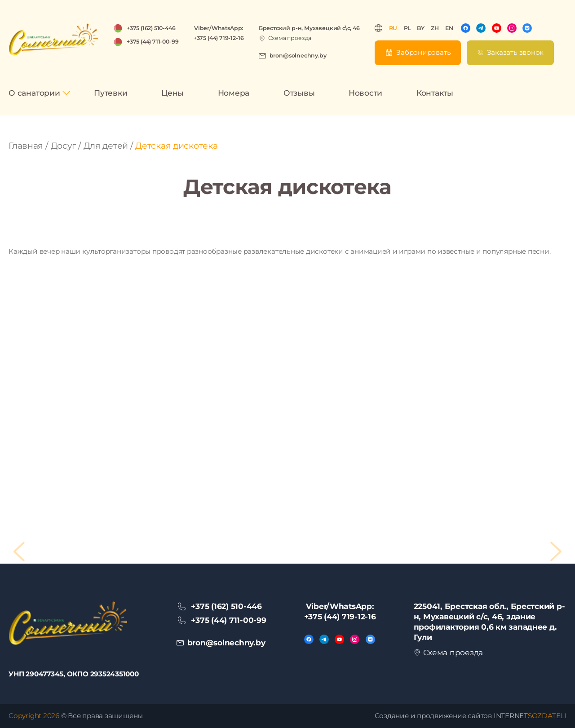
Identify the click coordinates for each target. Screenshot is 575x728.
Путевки (111, 93)
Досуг (64, 146)
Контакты (435, 93)
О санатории (34, 93)
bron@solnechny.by (298, 55)
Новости (365, 93)
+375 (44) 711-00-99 (153, 42)
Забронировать (423, 52)
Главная (26, 146)
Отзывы (299, 93)
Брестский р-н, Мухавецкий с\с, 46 (309, 28)
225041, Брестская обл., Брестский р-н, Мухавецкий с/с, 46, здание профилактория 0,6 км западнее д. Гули (489, 622)
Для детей (106, 146)
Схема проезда (290, 38)
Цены (172, 93)
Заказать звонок (515, 52)
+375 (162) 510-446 (151, 28)
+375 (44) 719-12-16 (219, 38)
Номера (234, 93)
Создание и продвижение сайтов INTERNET (471, 716)
